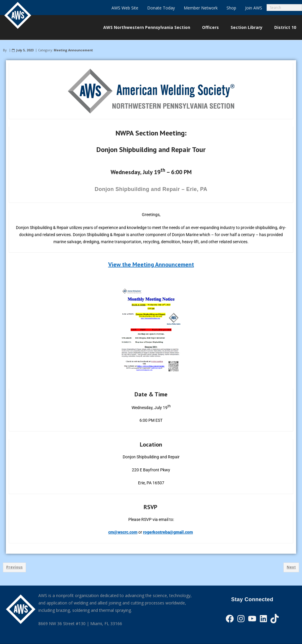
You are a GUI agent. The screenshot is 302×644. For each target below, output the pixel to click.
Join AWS (254, 8)
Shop (231, 8)
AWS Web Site (125, 8)
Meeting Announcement (73, 50)
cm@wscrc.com (123, 532)
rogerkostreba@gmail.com (168, 532)
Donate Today (161, 8)
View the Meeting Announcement (151, 264)
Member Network (201, 8)
